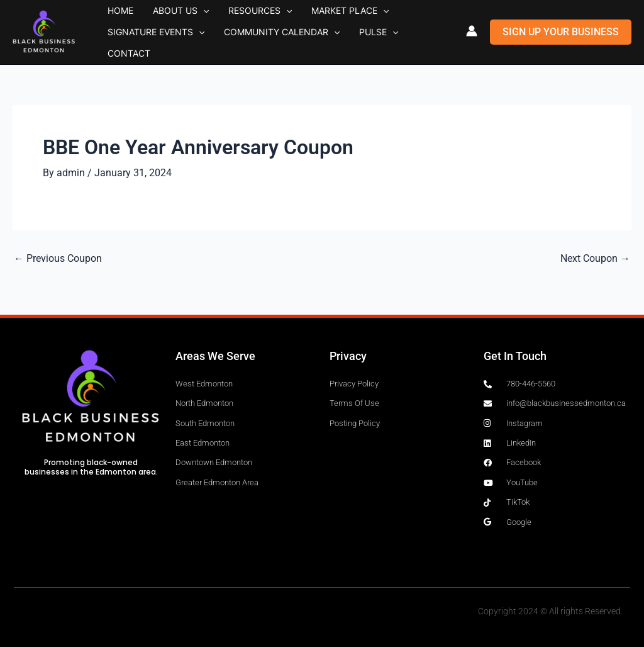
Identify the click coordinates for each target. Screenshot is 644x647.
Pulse (350, 45)
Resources (230, 19)
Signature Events (150, 45)
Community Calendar (264, 45)
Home (115, 19)
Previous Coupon (58, 259)
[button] (186, 19)
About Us (163, 19)
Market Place (309, 19)
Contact (398, 45)
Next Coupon (595, 259)
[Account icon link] (472, 31)
